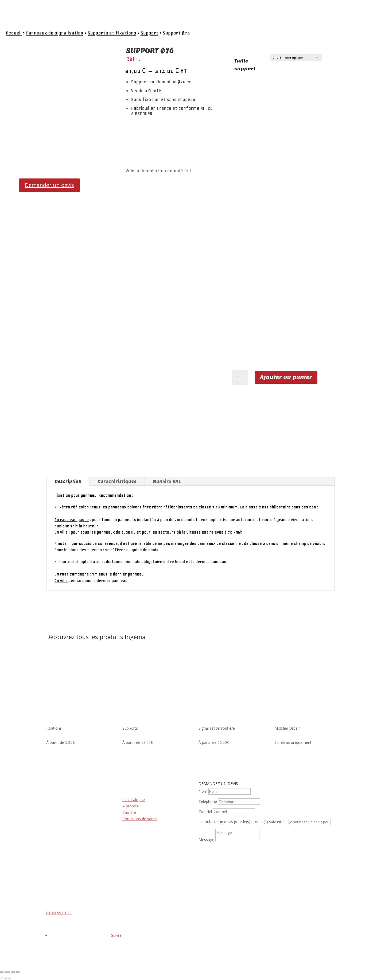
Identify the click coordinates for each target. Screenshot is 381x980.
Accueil (14, 33)
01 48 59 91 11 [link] (59, 913)
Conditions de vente (140, 819)
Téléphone (208, 801)
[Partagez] (13, 972)
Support (149, 33)
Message (206, 840)
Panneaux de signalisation (55, 33)
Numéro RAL (167, 481)
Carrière (129, 812)
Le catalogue (134, 800)
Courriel (205, 812)
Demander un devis (49, 185)
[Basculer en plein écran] (7, 972)
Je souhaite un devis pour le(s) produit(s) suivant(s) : (243, 822)
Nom (203, 791)
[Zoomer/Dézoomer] (2, 972)
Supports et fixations (112, 33)
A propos (130, 806)
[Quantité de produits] (240, 377)
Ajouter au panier (286, 377)
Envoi (211, 849)
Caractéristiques (117, 481)
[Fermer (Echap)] (18, 972)
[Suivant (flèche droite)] (7, 978)
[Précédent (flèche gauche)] (2, 978)
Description (68, 481)
